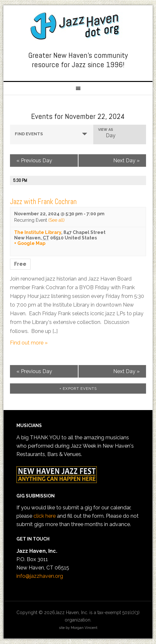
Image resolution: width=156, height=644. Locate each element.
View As (106, 130)
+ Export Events (78, 389)
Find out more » (29, 343)
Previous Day (34, 161)
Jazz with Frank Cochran (43, 202)
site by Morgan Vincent (78, 628)
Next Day (126, 161)
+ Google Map (30, 243)
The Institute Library (38, 232)
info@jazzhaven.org (40, 576)
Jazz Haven (78, 26)
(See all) (56, 220)
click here (45, 516)
